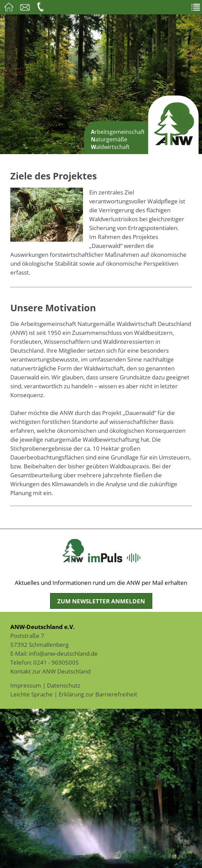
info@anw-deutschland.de (63, 653)
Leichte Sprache (32, 694)
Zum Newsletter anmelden (101, 601)
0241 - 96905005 (56, 662)
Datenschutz (64, 685)
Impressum (26, 685)
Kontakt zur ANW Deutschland (50, 671)
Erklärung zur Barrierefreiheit (98, 694)
